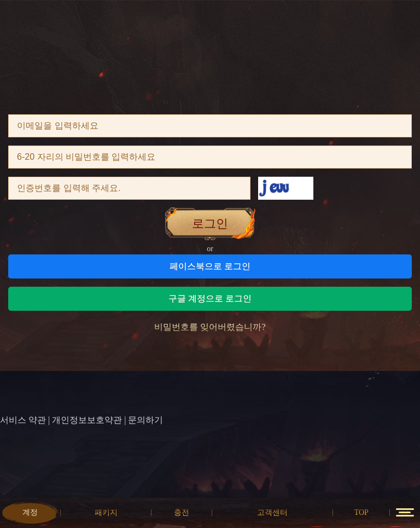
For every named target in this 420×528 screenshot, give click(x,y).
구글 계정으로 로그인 (210, 298)
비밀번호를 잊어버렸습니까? (210, 327)
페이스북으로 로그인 (210, 266)
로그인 (210, 224)
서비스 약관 (23, 420)
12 (405, 512)
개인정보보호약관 (87, 420)
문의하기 (145, 420)
